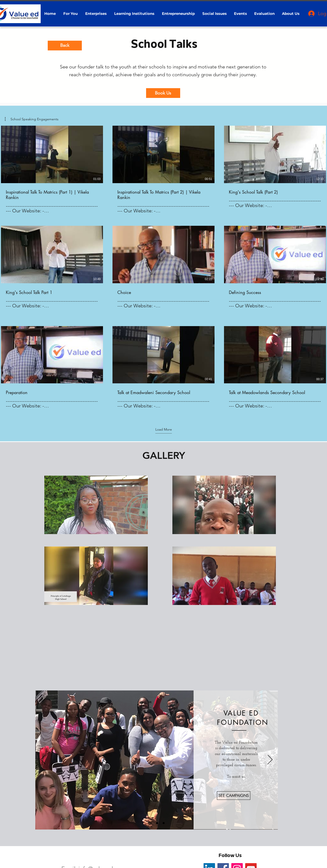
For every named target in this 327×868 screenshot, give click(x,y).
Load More (164, 429)
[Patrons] (164, 823)
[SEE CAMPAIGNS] (234, 796)
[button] (71, 14)
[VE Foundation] (150, 823)
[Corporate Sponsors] (157, 823)
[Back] (65, 46)
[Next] (270, 760)
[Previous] (43, 760)
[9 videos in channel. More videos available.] (163, 270)
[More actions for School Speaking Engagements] (32, 119)
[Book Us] (163, 93)
